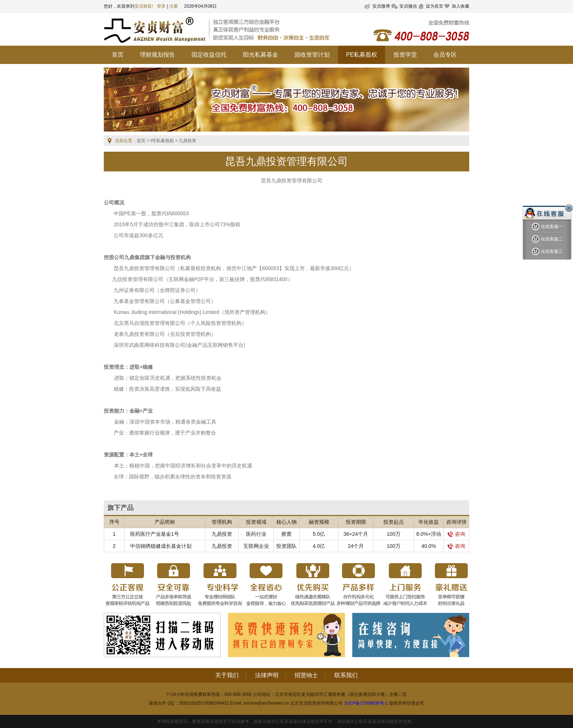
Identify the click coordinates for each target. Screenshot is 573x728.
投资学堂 (405, 55)
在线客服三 (547, 252)
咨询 (456, 534)
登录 (161, 6)
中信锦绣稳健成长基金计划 (161, 546)
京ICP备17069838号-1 (366, 703)
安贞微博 (381, 6)
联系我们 (346, 675)
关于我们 (227, 675)
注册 (174, 6)
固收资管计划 (312, 55)
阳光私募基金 (261, 55)
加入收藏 (460, 6)
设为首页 (435, 6)
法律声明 (267, 675)
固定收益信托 (209, 55)
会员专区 (445, 55)
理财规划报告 (158, 55)
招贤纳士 (306, 675)
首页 (118, 55)
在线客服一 (547, 227)
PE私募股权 (362, 55)
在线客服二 (547, 239)
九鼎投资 (222, 534)
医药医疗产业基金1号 (155, 534)
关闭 (569, 208)
